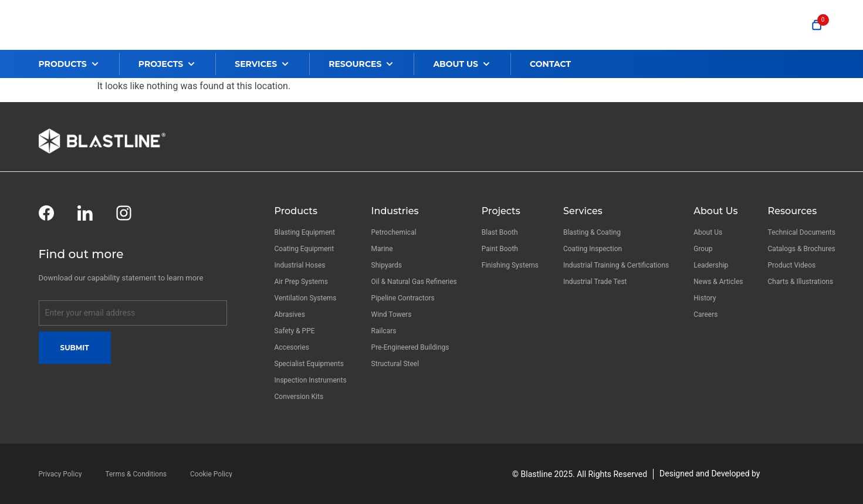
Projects (501, 211)
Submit (75, 348)
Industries (395, 211)
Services (583, 211)
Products (296, 211)
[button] (79, 64)
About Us (715, 211)
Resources (793, 211)
